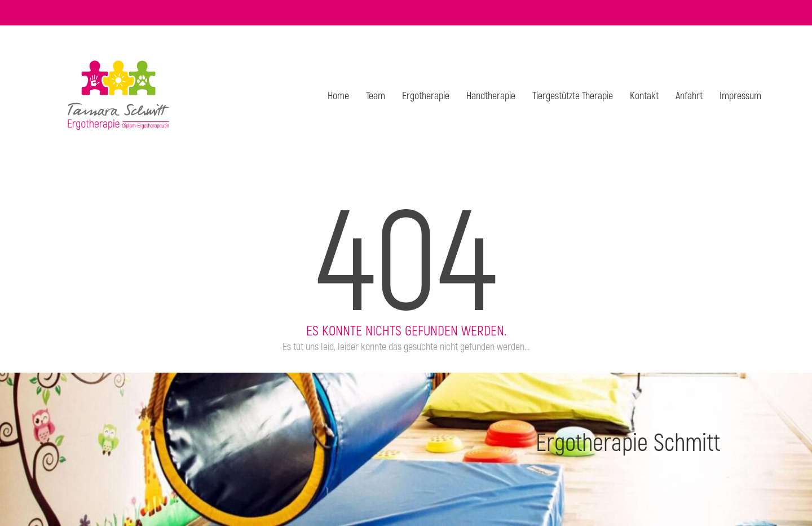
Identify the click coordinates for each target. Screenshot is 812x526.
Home (338, 95)
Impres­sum (740, 95)
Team (376, 95)
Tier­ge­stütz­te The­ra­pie (573, 95)
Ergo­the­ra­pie (426, 95)
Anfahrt (689, 95)
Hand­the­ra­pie (491, 95)
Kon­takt (644, 95)
